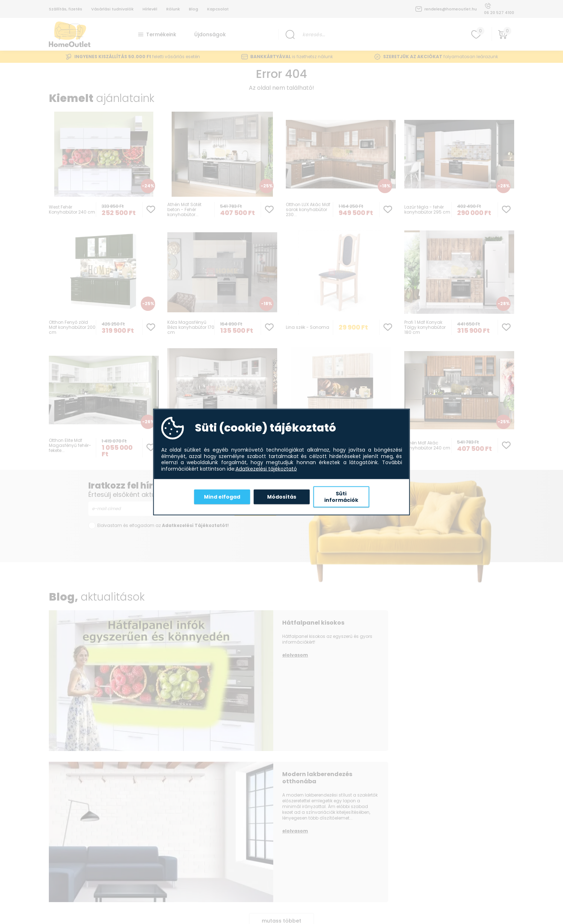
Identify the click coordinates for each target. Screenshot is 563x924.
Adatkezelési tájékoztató (266, 469)
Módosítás (282, 496)
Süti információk (341, 497)
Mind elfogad (222, 496)
